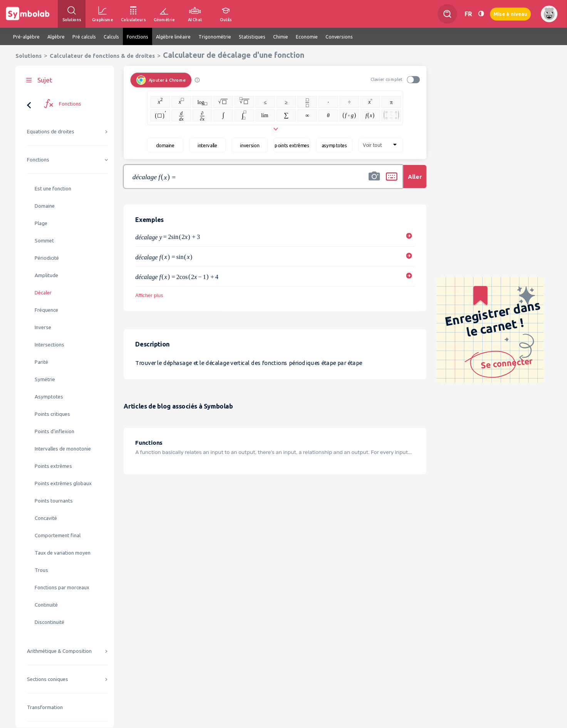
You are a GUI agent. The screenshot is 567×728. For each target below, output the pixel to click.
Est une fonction (53, 189)
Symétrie (45, 379)
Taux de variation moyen (63, 553)
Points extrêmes (53, 466)
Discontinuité (49, 622)
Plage (41, 223)
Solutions (29, 56)
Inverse (43, 327)
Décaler (43, 293)
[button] (374, 182)
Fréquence (46, 310)
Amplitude (46, 275)
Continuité (46, 605)
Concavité (46, 518)
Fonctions (38, 160)
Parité (41, 362)
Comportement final (58, 535)
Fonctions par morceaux (62, 588)
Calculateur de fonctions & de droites (102, 56)
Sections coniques (48, 679)
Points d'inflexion (55, 431)
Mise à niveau (510, 14)
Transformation (45, 707)
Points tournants (54, 501)
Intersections (49, 345)
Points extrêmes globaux (63, 483)
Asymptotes (49, 397)
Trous (41, 570)
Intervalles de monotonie (63, 449)
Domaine (45, 206)
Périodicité (47, 258)
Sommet (44, 241)
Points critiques (52, 414)
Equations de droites (51, 132)
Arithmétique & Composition (59, 651)
